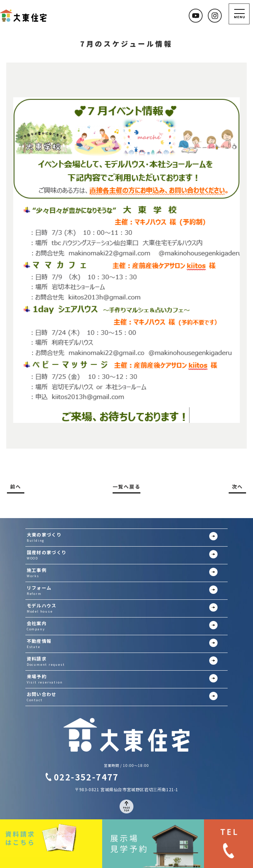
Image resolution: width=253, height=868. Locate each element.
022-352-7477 (86, 777)
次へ (237, 487)
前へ (16, 487)
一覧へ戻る (126, 487)
